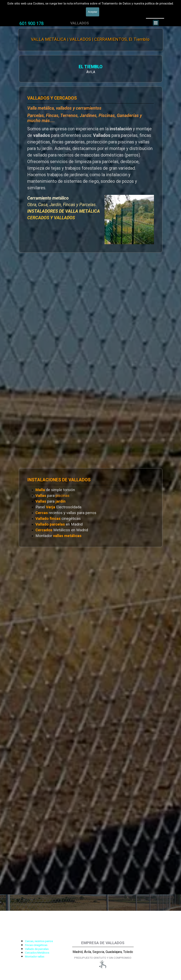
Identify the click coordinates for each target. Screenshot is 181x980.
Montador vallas (35, 957)
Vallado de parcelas (37, 949)
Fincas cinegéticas (36, 945)
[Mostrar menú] (156, 23)
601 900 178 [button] (32, 23)
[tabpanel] (32, 24)
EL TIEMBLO (91, 67)
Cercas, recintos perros (39, 941)
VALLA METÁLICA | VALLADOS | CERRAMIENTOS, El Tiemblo (90, 39)
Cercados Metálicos (37, 953)
